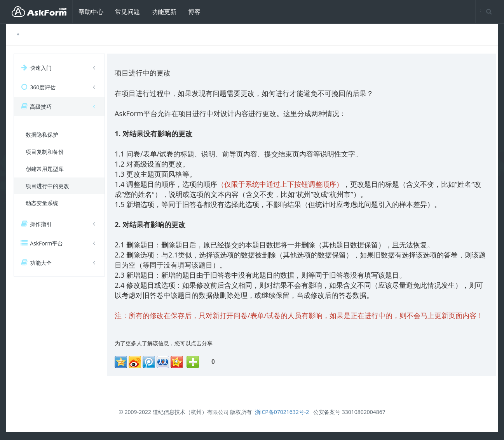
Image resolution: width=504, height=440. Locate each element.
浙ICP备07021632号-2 (282, 412)
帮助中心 (91, 12)
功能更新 (164, 12)
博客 (194, 12)
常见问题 (127, 12)
